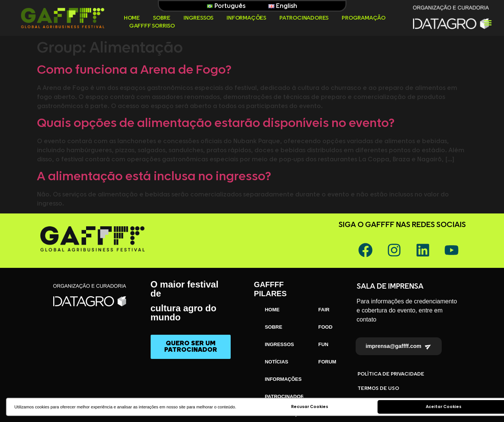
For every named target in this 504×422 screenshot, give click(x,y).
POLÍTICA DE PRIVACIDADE (391, 374)
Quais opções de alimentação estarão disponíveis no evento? (216, 124)
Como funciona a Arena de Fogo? (134, 70)
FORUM (327, 362)
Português (226, 6)
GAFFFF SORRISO (152, 26)
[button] (488, 23)
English (283, 6)
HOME (132, 18)
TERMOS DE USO (378, 388)
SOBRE (162, 18)
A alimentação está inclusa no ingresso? (154, 177)
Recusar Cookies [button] (310, 407)
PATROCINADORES (304, 18)
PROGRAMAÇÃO (364, 18)
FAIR (324, 310)
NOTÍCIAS (276, 362)
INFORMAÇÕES (246, 18)
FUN (323, 344)
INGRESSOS (198, 18)
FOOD (325, 327)
